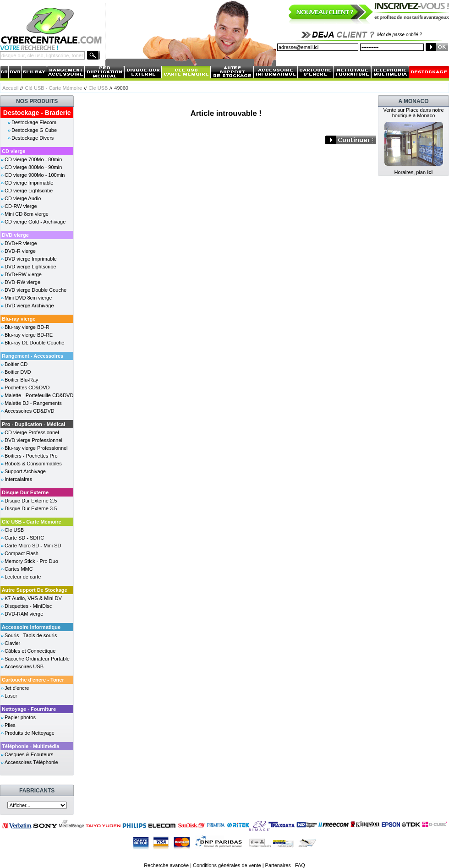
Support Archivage (25, 471)
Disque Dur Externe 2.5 (31, 501)
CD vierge (14, 151)
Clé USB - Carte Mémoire (53, 88)
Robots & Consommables (33, 464)
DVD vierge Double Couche (36, 290)
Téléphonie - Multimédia (30, 746)
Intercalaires (18, 479)
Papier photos (20, 717)
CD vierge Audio (23, 198)
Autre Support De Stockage (35, 590)
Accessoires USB (24, 666)
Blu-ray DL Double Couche (34, 343)
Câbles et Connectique (30, 651)
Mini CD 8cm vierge (27, 214)
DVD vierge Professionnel (33, 440)
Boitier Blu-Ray (21, 380)
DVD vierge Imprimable (31, 259)
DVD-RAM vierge (24, 614)
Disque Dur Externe (25, 492)
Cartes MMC (19, 569)
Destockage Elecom (34, 122)
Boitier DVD (18, 372)
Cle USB (98, 88)
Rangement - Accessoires (33, 356)
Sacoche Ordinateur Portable (37, 659)
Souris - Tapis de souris (31, 635)
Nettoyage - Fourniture (29, 709)
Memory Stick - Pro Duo (31, 561)
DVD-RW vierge (22, 282)
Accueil (10, 88)
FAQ (300, 865)
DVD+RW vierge (23, 274)
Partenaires (278, 865)
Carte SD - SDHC (24, 538)
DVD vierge (15, 235)
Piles (10, 725)
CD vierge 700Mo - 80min (33, 159)
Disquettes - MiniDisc (28, 606)
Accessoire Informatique (31, 627)
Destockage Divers (33, 138)
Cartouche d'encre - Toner (33, 680)
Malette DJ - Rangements (33, 403)
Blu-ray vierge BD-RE (29, 335)
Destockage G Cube (34, 130)
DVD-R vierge (20, 251)
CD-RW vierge (21, 206)
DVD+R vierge (21, 243)
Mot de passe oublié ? (400, 35)
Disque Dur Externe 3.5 (31, 508)
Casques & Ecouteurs (29, 754)
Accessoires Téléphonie (31, 762)
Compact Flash (22, 553)
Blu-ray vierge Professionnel (36, 448)
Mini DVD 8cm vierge (28, 298)
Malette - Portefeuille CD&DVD (39, 395)
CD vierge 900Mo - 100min (35, 175)
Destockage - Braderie (37, 113)
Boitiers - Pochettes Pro (31, 456)
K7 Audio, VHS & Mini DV (33, 598)
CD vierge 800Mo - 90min (33, 167)
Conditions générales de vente (227, 865)
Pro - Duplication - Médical (33, 424)
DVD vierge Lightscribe (30, 267)
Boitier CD (16, 364)
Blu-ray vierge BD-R (27, 327)
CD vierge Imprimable (29, 183)
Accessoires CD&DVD (30, 411)
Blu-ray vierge (19, 319)
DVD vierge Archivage (29, 306)
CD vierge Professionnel (32, 432)
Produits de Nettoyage (30, 733)
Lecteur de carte (23, 577)
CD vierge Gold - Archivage (35, 222)
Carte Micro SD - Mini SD (33, 546)
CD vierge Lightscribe (29, 191)
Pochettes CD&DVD (27, 388)
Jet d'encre (17, 688)
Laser (11, 696)
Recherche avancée (166, 865)
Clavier (12, 643)
